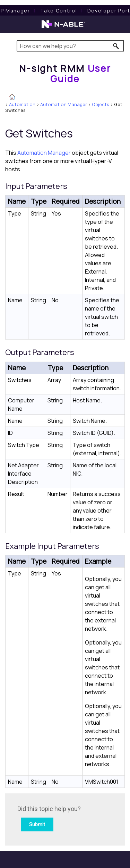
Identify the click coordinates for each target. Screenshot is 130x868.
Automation (22, 104)
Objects (101, 104)
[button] (116, 46)
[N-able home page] (63, 27)
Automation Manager (64, 104)
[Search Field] (71, 46)
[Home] (65, 73)
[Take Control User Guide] (59, 11)
